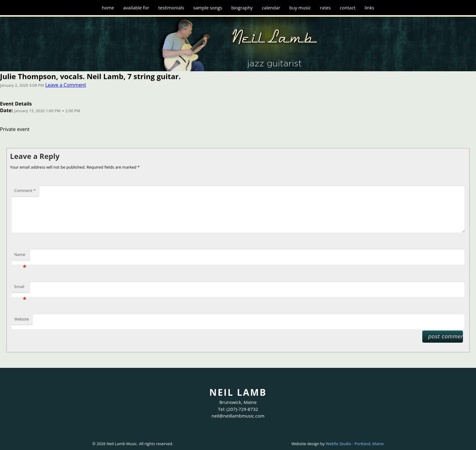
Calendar (271, 8)
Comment (25, 190)
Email (20, 288)
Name (20, 256)
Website (22, 319)
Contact (348, 8)
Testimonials (171, 8)
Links (369, 8)
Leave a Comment (66, 85)
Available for (136, 8)
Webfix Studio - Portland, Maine (355, 444)
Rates (325, 8)
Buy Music (300, 8)
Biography (242, 8)
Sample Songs (208, 8)
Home (108, 8)
